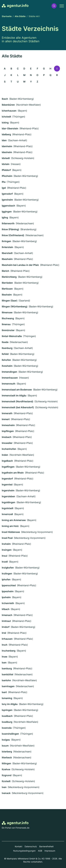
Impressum (50, 851)
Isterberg (7, 752)
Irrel (4, 633)
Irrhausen (7, 639)
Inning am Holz (10, 526)
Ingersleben (8, 496)
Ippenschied (9, 585)
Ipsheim (6, 597)
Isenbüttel (7, 674)
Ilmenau (6, 324)
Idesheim (7, 152)
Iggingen (7, 212)
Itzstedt (6, 781)
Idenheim (7, 146)
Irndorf (6, 627)
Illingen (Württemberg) (15, 306)
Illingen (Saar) (10, 301)
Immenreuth (9, 384)
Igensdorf (7, 194)
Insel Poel (7, 538)
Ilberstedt (7, 253)
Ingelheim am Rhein (13, 473)
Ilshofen (6, 360)
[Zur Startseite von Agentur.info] (15, 6)
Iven (4, 787)
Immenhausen (10, 378)
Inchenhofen (9, 449)
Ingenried (7, 485)
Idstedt (6, 158)
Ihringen (6, 241)
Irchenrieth (8, 603)
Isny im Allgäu (10, 704)
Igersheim (7, 200)
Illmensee (7, 312)
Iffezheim (7, 176)
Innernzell (7, 514)
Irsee (5, 657)
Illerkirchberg (9, 277)
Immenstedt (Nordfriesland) (18, 401)
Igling (5, 217)
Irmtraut (6, 621)
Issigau (6, 740)
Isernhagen (8, 686)
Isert (4, 692)
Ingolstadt (8, 508)
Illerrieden (7, 283)
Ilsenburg (7, 348)
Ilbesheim (7, 259)
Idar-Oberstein (10, 128)
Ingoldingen (9, 502)
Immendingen (9, 372)
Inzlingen (7, 574)
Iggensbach (8, 206)
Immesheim (8, 425)
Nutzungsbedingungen (24, 851)
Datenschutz (31, 846)
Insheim (6, 544)
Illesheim (7, 295)
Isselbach (7, 716)
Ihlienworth (8, 223)
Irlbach (6, 609)
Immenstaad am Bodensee (17, 390)
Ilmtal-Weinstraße (12, 336)
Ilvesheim (7, 366)
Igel (4, 188)
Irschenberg (9, 651)
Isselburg (7, 722)
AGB (40, 851)
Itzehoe (6, 769)
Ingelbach (7, 461)
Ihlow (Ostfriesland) (13, 235)
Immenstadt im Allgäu (14, 396)
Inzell (5, 562)
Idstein (6, 164)
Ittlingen (6, 763)
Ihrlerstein (7, 247)
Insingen (7, 550)
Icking (5, 123)
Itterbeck (7, 757)
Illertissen (7, 289)
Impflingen (8, 431)
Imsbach (7, 437)
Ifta (4, 182)
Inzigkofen (8, 568)
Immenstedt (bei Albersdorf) (18, 407)
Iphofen (6, 579)
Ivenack (6, 793)
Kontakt (19, 846)
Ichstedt (6, 117)
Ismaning (7, 698)
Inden (5, 455)
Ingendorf (7, 479)
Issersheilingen (10, 734)
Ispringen (7, 710)
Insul (5, 556)
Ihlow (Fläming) (10, 229)
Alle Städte (20, 16)
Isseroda (7, 728)
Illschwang (8, 318)
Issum (5, 746)
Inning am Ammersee (14, 520)
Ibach (5, 99)
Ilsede (5, 342)
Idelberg (6, 134)
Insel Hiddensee (11, 532)
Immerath (7, 413)
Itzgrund (7, 775)
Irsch (5, 645)
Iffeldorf (6, 170)
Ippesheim (8, 591)
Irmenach (7, 615)
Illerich (5, 271)
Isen (4, 663)
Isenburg (7, 668)
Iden (4, 140)
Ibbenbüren (8, 105)
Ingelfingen (8, 467)
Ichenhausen (9, 111)
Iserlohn (6, 680)
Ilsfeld (5, 354)
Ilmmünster (8, 330)
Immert (6, 419)
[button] (54, 6)
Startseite (7, 16)
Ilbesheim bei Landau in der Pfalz (20, 265)
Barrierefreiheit (46, 846)
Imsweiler (7, 443)
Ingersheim (8, 490)
